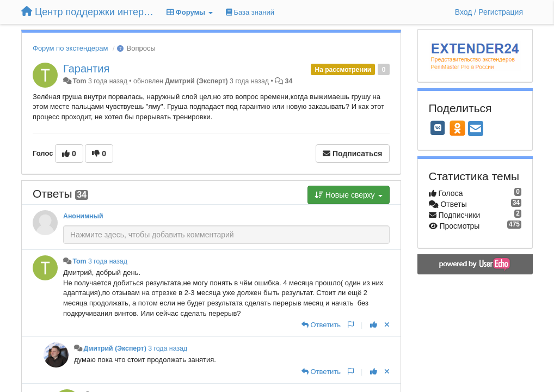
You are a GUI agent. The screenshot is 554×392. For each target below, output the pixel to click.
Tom (79, 81)
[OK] (457, 128)
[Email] (476, 129)
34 (289, 81)
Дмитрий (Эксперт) (196, 81)
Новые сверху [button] (349, 195)
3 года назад (108, 261)
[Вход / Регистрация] (489, 12)
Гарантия (86, 69)
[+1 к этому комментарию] (374, 325)
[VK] (438, 128)
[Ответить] (321, 325)
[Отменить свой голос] (387, 325)
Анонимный (83, 216)
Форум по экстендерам (70, 48)
